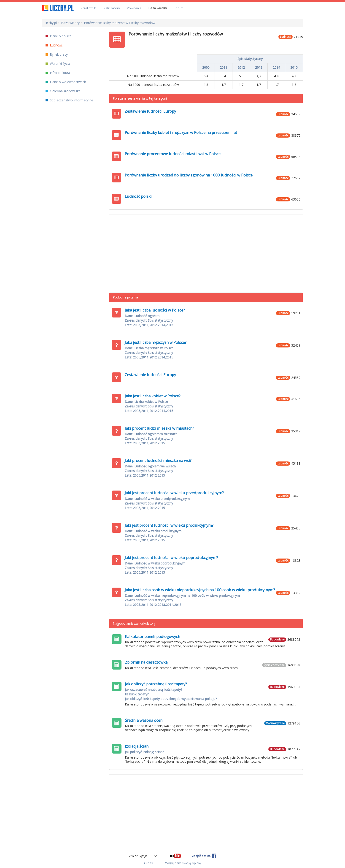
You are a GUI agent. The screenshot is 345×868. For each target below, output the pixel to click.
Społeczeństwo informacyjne (69, 100)
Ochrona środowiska (63, 91)
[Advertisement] (206, 251)
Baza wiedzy (158, 8)
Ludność (54, 45)
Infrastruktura (58, 73)
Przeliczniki (89, 8)
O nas (148, 863)
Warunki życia (58, 64)
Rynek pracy (57, 54)
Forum (179, 8)
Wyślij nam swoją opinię (183, 863)
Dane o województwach (66, 82)
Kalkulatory (112, 8)
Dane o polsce (58, 36)
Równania (134, 8)
